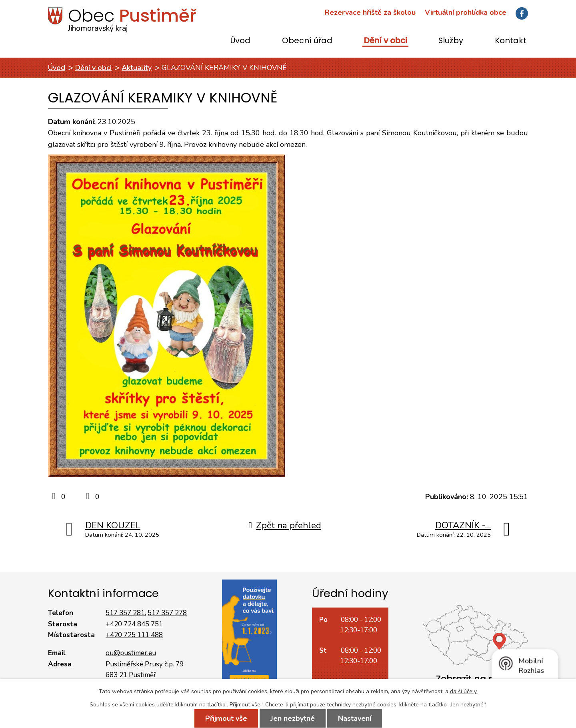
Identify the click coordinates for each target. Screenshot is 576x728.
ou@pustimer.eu (131, 653)
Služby (451, 41)
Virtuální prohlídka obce (466, 12)
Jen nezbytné (293, 718)
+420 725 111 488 (134, 635)
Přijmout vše (226, 718)
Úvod (240, 41)
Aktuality (137, 68)
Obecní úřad (307, 41)
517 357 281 (125, 613)
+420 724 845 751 (134, 624)
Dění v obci (385, 41)
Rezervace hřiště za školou (370, 12)
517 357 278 (167, 613)
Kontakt (511, 41)
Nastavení (355, 718)
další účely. (464, 691)
